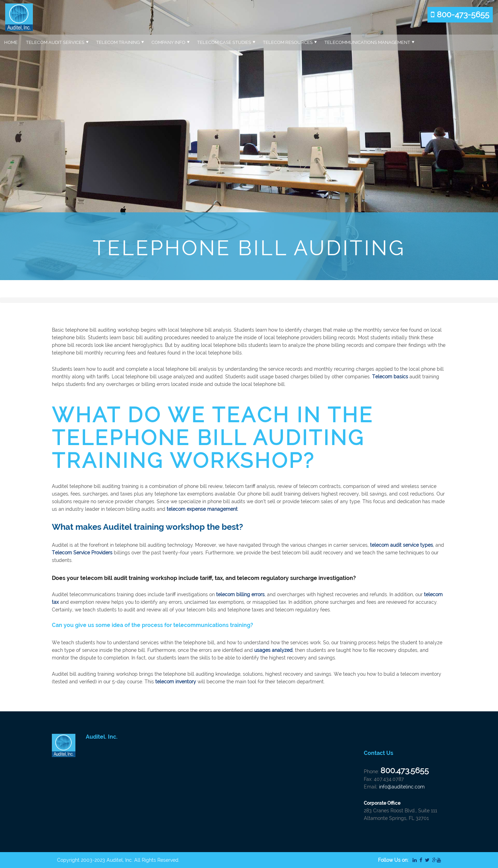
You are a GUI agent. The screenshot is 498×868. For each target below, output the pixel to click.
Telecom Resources (288, 42)
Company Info (168, 42)
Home (11, 42)
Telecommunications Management (367, 42)
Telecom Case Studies (224, 42)
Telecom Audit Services (55, 42)
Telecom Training (118, 42)
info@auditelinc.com (402, 787)
